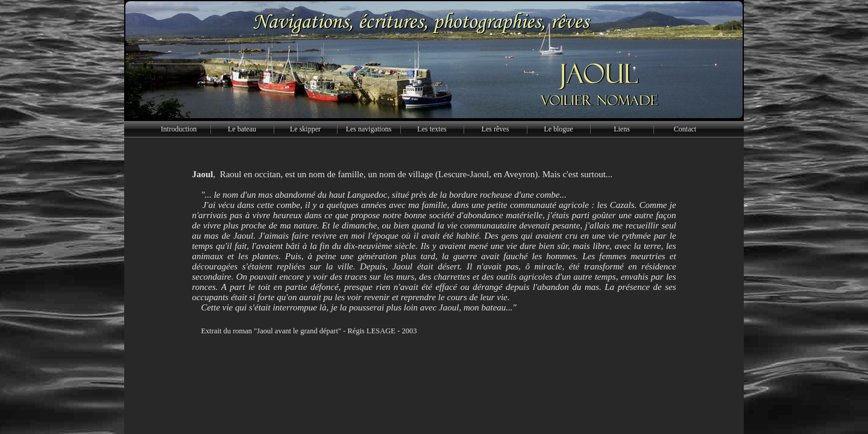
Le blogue (558, 129)
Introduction (179, 129)
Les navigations (369, 129)
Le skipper (305, 129)
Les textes (432, 129)
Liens (622, 129)
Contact (685, 129)
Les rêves (495, 129)
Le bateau (242, 129)
